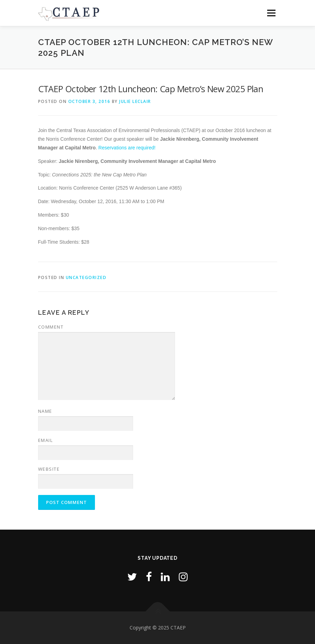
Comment (51, 327)
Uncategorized (86, 277)
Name (45, 411)
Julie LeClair (135, 101)
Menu (271, 13)
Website (49, 469)
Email (46, 440)
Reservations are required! (127, 148)
